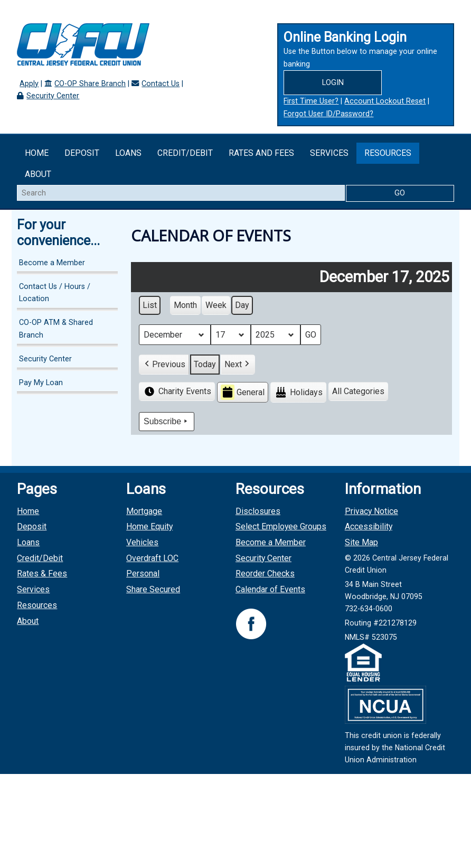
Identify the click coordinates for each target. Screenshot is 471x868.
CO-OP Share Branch (90, 84)
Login (333, 83)
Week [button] (216, 305)
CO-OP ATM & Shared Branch (56, 329)
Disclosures (258, 511)
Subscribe (167, 422)
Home (37, 153)
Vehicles (142, 542)
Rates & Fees (42, 573)
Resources (388, 153)
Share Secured (153, 589)
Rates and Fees (261, 153)
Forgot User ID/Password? (328, 114)
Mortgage (144, 511)
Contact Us (161, 84)
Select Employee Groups (281, 526)
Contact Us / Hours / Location (55, 293)
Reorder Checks (265, 573)
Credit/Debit (185, 153)
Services (329, 153)
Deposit (82, 153)
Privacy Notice (371, 511)
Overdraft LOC (152, 558)
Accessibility (369, 526)
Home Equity (149, 526)
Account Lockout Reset (385, 101)
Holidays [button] (298, 392)
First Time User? (311, 101)
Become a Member (52, 263)
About (38, 174)
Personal (143, 573)
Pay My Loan (41, 383)
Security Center (53, 96)
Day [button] (242, 305)
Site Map (361, 542)
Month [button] (185, 305)
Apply (29, 84)
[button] (164, 365)
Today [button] (205, 364)
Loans (128, 153)
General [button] (243, 392)
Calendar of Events (270, 589)
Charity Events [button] (177, 391)
